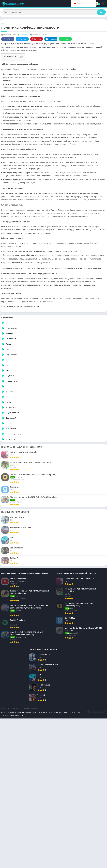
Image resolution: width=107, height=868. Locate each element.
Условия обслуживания (58, 787)
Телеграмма (51, 39)
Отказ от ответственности (27, 790)
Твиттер (21, 39)
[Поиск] (53, 12)
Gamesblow (24, 35)
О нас (3, 787)
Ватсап (64, 39)
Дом (3, 23)
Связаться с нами (14, 787)
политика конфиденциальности (35, 787)
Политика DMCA (9, 790)
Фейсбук (7, 39)
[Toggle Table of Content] (20, 57)
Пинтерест (36, 39)
